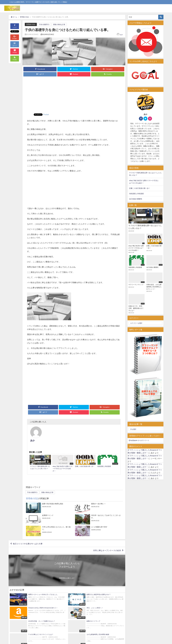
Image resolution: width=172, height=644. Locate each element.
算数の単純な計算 (59, 25)
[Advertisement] (74, 96)
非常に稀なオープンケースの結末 (107, 540)
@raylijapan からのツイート (139, 440)
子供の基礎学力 (44, 25)
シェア (15, 26)
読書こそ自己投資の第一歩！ (140, 188)
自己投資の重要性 (136, 199)
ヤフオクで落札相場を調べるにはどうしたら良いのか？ (145, 174)
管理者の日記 (31, 24)
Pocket (46, 114)
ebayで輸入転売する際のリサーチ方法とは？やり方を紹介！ (144, 182)
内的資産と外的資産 (136, 194)
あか (122, 35)
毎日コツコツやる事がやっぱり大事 (28, 533)
